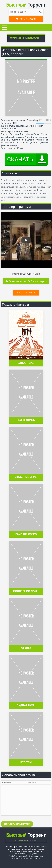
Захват (26, 648)
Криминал (38, 126)
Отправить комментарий (17, 824)
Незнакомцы (26, 420)
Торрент (26, 5)
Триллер (20, 126)
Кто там (26, 762)
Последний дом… (26, 591)
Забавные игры (26, 477)
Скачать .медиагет (26, 293)
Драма (29, 126)
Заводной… (26, 363)
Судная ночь (26, 705)
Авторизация (26, 19)
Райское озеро (26, 534)
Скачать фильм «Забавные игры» (26, 281)
